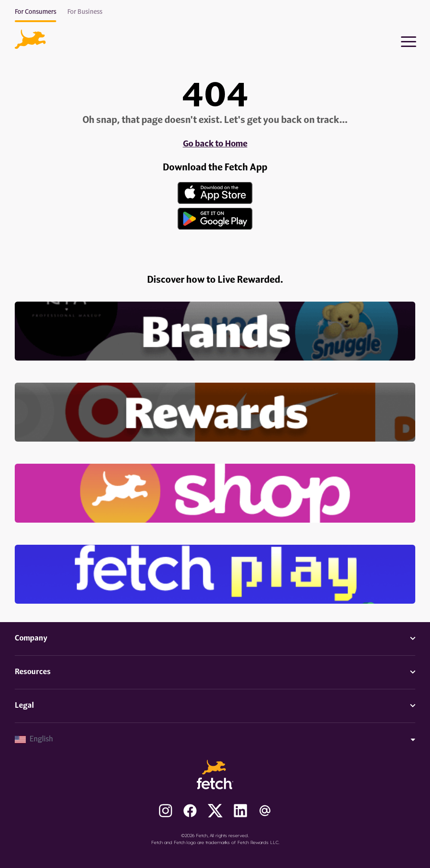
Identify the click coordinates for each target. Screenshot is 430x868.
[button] (30, 39)
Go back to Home (215, 144)
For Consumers (35, 12)
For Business (85, 12)
